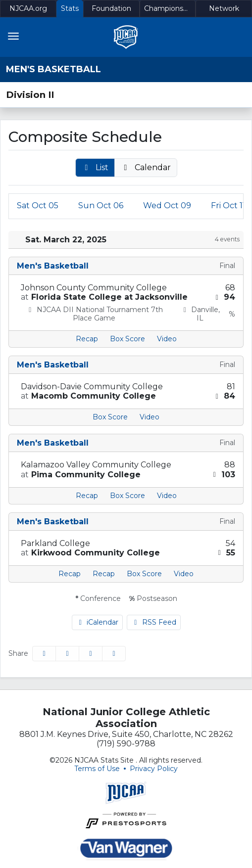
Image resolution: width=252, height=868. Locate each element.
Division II (30, 95)
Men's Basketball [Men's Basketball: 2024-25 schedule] (53, 266)
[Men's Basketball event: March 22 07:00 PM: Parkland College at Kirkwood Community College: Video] (184, 574)
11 (228, 206)
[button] (95, 168)
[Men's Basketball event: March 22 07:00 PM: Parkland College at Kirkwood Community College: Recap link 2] (104, 574)
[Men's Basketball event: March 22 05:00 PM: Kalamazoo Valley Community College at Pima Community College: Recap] (87, 496)
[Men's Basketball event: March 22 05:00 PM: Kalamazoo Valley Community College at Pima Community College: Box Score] (127, 496)
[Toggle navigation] (13, 36)
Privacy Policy (154, 769)
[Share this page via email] (91, 654)
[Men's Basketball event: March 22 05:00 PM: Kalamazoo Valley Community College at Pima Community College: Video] (167, 496)
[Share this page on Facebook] (44, 654)
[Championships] (168, 9)
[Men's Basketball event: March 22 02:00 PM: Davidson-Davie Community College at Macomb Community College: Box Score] (110, 417)
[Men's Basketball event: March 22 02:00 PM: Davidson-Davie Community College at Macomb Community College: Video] (150, 417)
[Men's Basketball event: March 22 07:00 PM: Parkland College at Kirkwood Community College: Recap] (70, 574)
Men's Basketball (53, 69)
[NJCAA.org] (28, 9)
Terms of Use (97, 769)
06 (101, 206)
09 (167, 206)
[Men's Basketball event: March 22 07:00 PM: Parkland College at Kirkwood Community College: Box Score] (144, 574)
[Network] (224, 9)
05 (38, 206)
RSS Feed (154, 622)
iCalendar (98, 622)
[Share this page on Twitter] (67, 654)
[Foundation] (111, 9)
